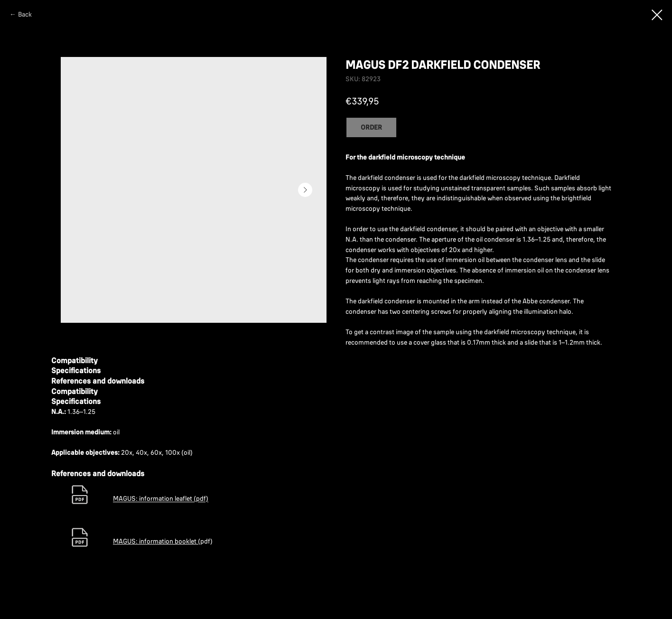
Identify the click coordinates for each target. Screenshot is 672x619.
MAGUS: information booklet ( (157, 541)
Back (25, 14)
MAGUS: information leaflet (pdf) (161, 499)
